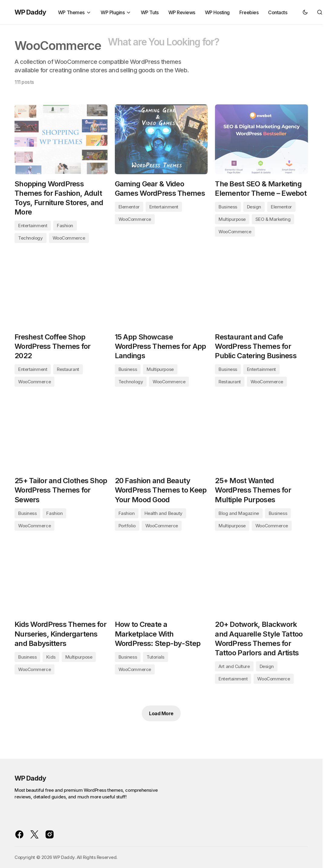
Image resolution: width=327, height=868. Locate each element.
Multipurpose (232, 219)
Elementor (129, 207)
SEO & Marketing (273, 219)
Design (254, 207)
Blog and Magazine (239, 514)
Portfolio (127, 527)
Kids (51, 658)
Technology (31, 238)
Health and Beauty (163, 514)
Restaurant (68, 370)
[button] (305, 12)
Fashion (65, 226)
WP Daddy (30, 12)
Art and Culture (234, 668)
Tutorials (155, 658)
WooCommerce (69, 238)
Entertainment (33, 226)
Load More (161, 715)
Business (228, 207)
